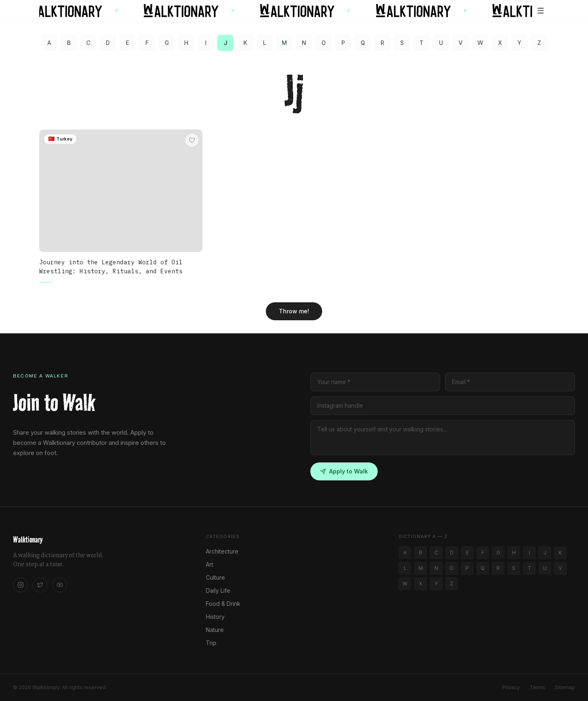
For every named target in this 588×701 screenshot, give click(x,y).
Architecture (222, 551)
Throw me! (294, 311)
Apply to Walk (344, 471)
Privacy (511, 687)
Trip (211, 643)
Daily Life (218, 590)
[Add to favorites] (192, 140)
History (215, 617)
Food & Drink (223, 604)
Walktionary (28, 540)
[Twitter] (40, 585)
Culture (215, 577)
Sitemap (565, 687)
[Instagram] (20, 585)
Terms (537, 687)
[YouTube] (60, 585)
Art (209, 564)
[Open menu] (541, 11)
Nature (215, 630)
